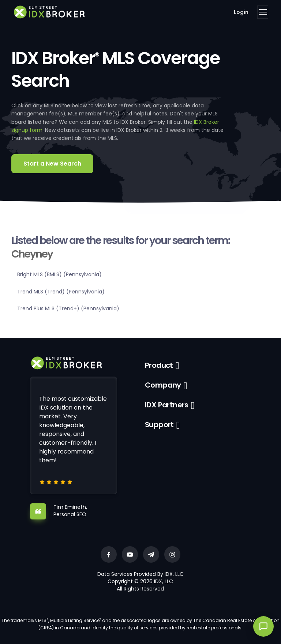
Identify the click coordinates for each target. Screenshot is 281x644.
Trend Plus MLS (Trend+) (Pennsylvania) (68, 308)
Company (163, 385)
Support (159, 425)
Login (241, 12)
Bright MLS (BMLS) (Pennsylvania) (59, 274)
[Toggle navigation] (263, 12)
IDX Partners (167, 405)
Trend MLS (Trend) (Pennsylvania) (61, 292)
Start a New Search (52, 164)
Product (159, 365)
